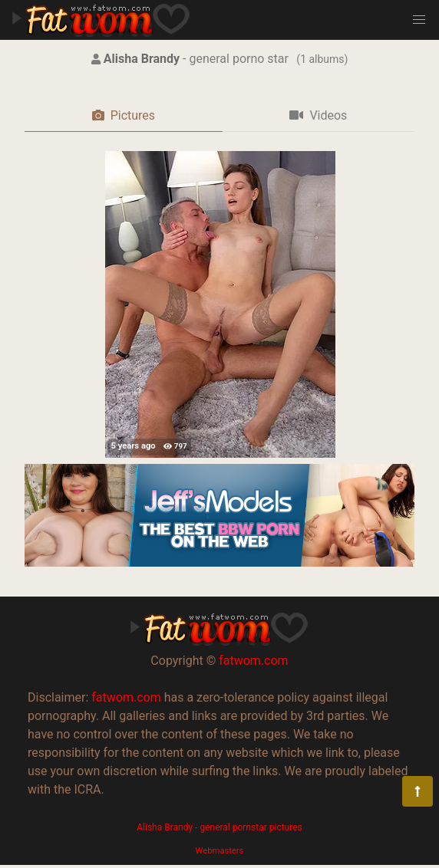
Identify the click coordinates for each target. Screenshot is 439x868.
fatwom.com (253, 661)
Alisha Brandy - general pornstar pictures (219, 827)
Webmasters (220, 851)
